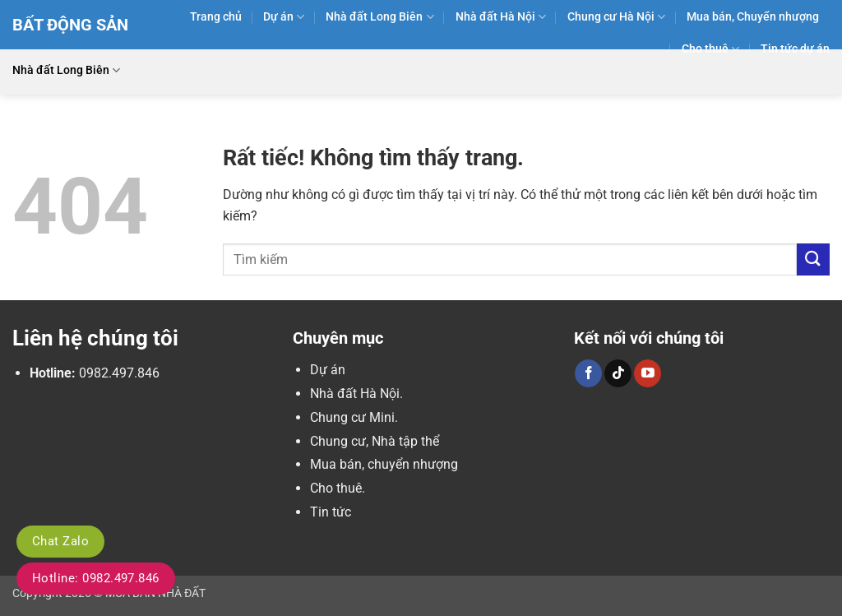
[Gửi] (813, 259)
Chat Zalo (60, 541)
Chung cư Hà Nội (616, 17)
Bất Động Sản (70, 25)
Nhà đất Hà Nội (501, 17)
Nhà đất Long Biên (379, 17)
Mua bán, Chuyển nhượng (753, 17)
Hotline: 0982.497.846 (96, 578)
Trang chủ (216, 17)
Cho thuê (710, 49)
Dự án (284, 17)
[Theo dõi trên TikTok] (618, 373)
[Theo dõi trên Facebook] (588, 373)
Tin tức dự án (795, 49)
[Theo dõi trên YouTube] (648, 373)
